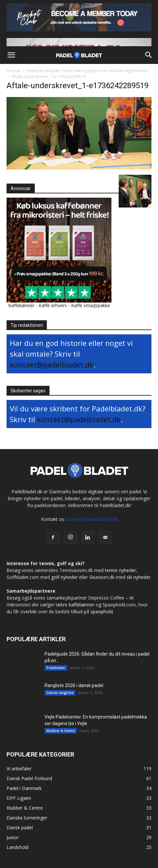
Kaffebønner (21, 305)
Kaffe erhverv (53, 305)
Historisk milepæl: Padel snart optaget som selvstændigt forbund (88, 71)
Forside (14, 71)
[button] (11, 55)
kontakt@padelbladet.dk (52, 365)
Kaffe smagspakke (91, 305)
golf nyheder (64, 577)
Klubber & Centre (61, 731)
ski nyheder (138, 577)
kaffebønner (82, 605)
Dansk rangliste (60, 693)
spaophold (102, 612)
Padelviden (56, 668)
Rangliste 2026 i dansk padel (74, 685)
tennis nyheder (120, 570)
